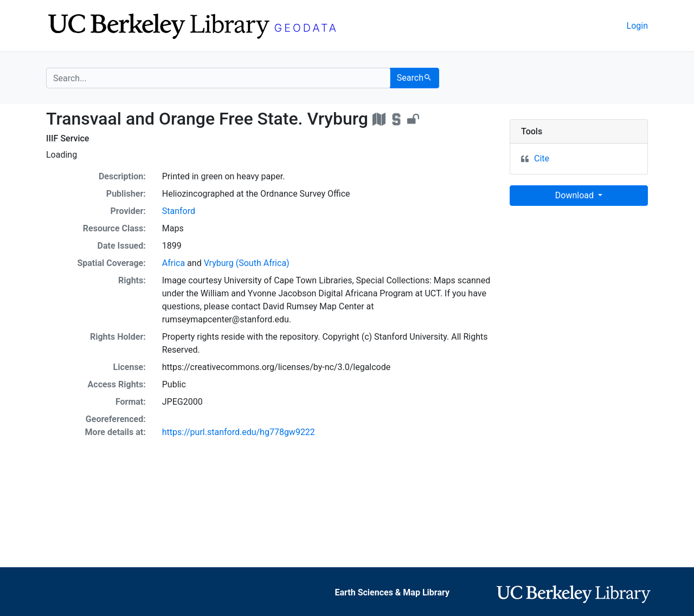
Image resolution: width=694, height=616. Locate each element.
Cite (542, 158)
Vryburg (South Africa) (247, 263)
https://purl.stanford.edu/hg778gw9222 (239, 432)
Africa (173, 263)
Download (576, 195)
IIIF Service (68, 138)
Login (637, 26)
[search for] (218, 78)
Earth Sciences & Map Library (392, 592)
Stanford (179, 211)
